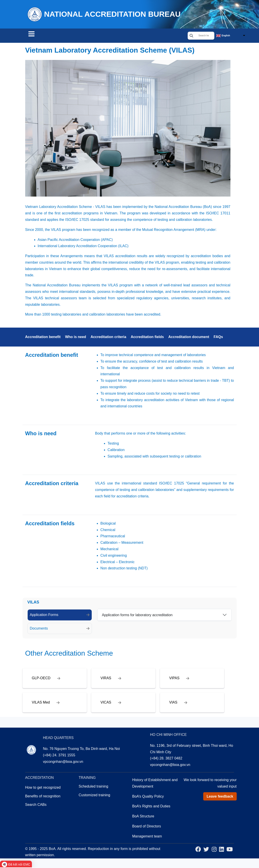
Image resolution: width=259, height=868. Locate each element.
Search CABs (43, 36)
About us (131, 36)
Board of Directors (147, 827)
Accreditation (77, 36)
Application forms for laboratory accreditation (137, 616)
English (226, 36)
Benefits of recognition (43, 797)
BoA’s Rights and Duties (151, 807)
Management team (147, 837)
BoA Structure (143, 817)
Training (106, 36)
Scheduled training (94, 787)
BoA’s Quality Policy (148, 797)
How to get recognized (43, 788)
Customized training (94, 796)
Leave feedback (220, 797)
